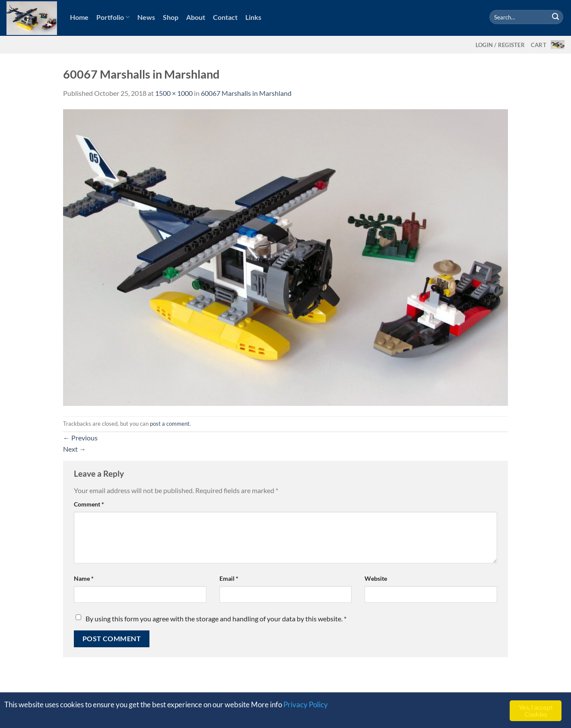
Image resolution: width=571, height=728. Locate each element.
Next (75, 449)
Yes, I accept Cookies (536, 711)
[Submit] (555, 17)
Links (253, 17)
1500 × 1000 (174, 93)
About (196, 17)
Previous (80, 438)
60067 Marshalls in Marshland (246, 93)
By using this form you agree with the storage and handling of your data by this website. (216, 619)
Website (376, 578)
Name (84, 578)
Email (229, 578)
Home (79, 17)
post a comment (170, 424)
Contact (225, 17)
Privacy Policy (306, 704)
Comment (89, 504)
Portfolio (113, 17)
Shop (171, 17)
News (146, 17)
